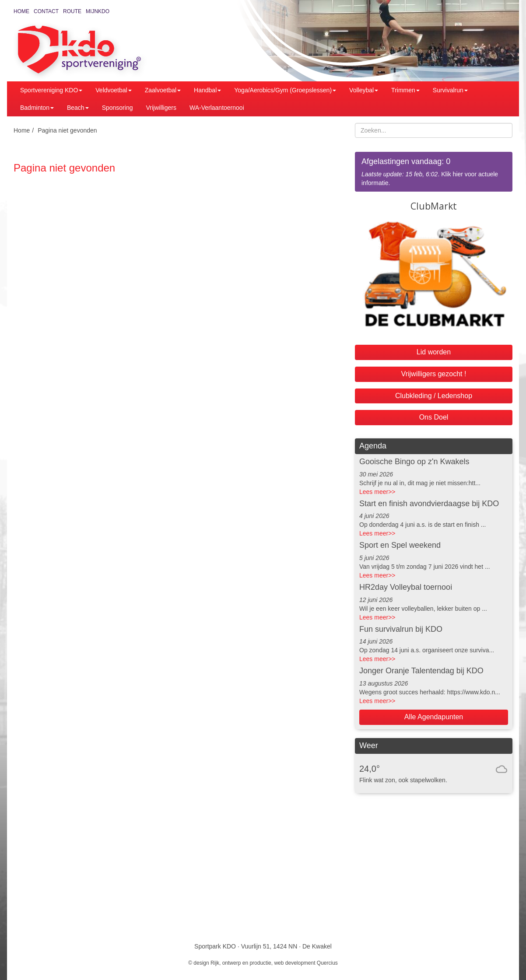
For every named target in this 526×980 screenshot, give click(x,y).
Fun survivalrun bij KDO (401, 629)
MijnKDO (98, 11)
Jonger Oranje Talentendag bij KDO (421, 671)
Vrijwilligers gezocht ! (434, 374)
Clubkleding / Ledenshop (434, 396)
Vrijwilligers (161, 108)
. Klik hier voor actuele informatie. (434, 171)
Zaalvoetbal (163, 90)
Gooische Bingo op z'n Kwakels (414, 462)
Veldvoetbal (113, 90)
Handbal (207, 90)
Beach (78, 108)
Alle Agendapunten (434, 717)
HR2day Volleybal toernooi (406, 587)
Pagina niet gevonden (67, 130)
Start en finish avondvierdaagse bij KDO (429, 504)
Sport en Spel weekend (400, 545)
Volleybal (364, 90)
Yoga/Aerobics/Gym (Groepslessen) (285, 90)
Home (21, 11)
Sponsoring (117, 108)
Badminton (37, 108)
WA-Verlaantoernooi (217, 108)
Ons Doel (434, 417)
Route (72, 11)
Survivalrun (450, 90)
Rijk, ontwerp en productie (241, 963)
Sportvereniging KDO (51, 90)
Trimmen (405, 90)
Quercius (327, 963)
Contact (46, 11)
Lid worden (434, 352)
